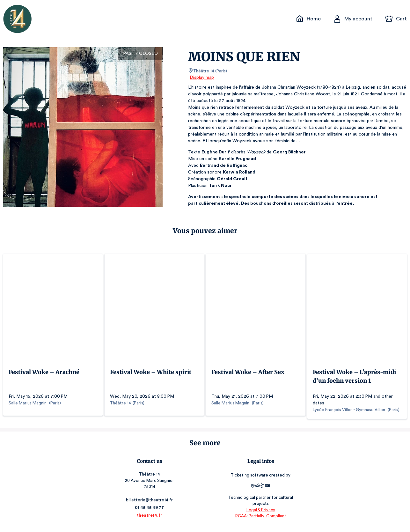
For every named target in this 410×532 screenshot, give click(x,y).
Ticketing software (250, 478)
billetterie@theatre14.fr (150, 503)
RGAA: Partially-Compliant (260, 519)
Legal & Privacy (260, 513)
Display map (202, 78)
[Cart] (397, 19)
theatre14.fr (150, 518)
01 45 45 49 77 (150, 511)
